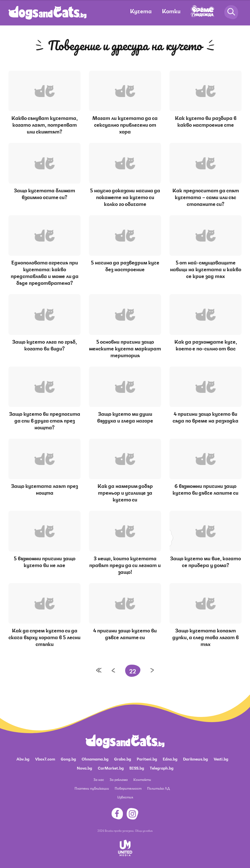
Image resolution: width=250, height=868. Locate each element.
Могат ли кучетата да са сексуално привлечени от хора (125, 124)
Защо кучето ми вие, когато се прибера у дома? (206, 561)
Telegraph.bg (162, 768)
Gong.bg (68, 759)
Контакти (142, 779)
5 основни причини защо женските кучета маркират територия (125, 348)
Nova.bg (84, 768)
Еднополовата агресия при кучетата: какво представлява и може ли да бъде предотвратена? (45, 272)
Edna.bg (170, 759)
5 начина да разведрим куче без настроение (125, 265)
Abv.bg (23, 759)
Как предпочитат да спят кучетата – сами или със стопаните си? (206, 197)
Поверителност (128, 788)
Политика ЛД (158, 788)
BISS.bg (137, 768)
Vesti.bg (221, 759)
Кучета (141, 11)
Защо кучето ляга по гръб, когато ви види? (44, 344)
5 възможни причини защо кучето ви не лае (45, 561)
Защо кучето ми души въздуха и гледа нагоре (125, 417)
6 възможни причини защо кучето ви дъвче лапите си (206, 489)
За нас (99, 779)
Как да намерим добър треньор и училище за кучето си (125, 492)
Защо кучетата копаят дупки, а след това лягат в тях (206, 637)
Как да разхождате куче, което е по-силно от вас (206, 344)
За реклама (119, 779)
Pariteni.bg (147, 759)
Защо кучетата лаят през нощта (44, 489)
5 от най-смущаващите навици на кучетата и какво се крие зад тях (206, 269)
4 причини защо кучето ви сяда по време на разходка (206, 417)
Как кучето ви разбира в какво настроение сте (206, 121)
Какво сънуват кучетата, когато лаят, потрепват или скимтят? (44, 124)
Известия (125, 797)
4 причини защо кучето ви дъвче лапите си (125, 633)
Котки (171, 11)
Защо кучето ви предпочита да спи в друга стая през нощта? (45, 420)
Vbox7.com (45, 759)
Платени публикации (92, 788)
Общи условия (144, 830)
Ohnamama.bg (95, 759)
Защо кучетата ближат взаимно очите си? (44, 193)
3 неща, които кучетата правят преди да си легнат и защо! (125, 565)
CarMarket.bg (111, 768)
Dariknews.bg (195, 759)
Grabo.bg (123, 759)
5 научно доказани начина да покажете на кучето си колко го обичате (125, 197)
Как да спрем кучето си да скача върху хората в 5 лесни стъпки (44, 637)
